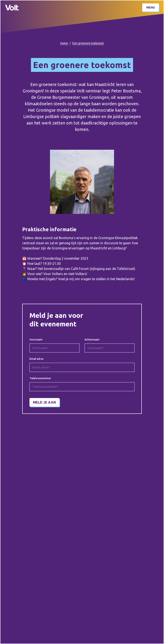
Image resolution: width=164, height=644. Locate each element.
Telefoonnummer (40, 378)
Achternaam (92, 340)
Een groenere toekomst (88, 43)
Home (64, 43)
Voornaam (36, 340)
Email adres (37, 359)
